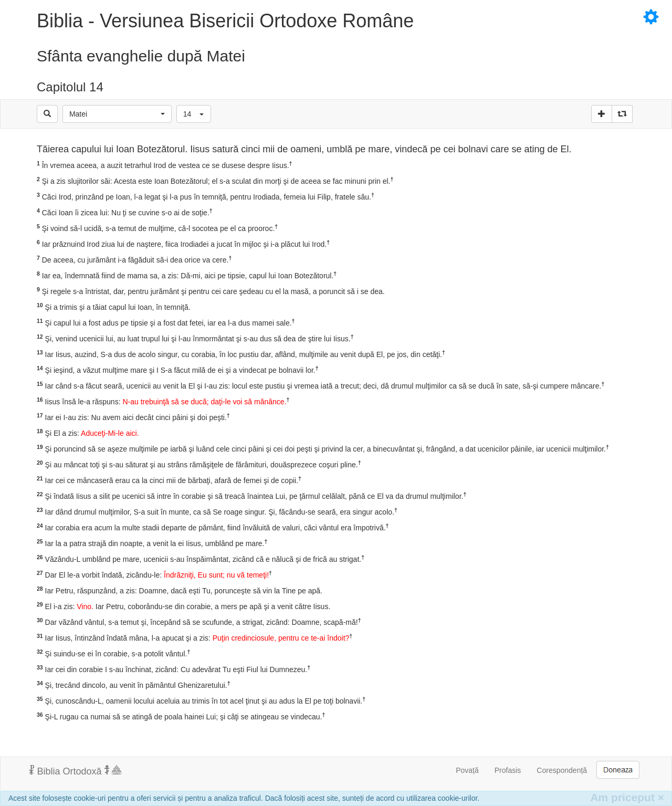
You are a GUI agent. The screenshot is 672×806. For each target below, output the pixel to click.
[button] (117, 114)
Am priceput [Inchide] (627, 797)
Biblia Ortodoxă (75, 771)
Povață (467, 770)
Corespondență (562, 770)
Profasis (508, 770)
